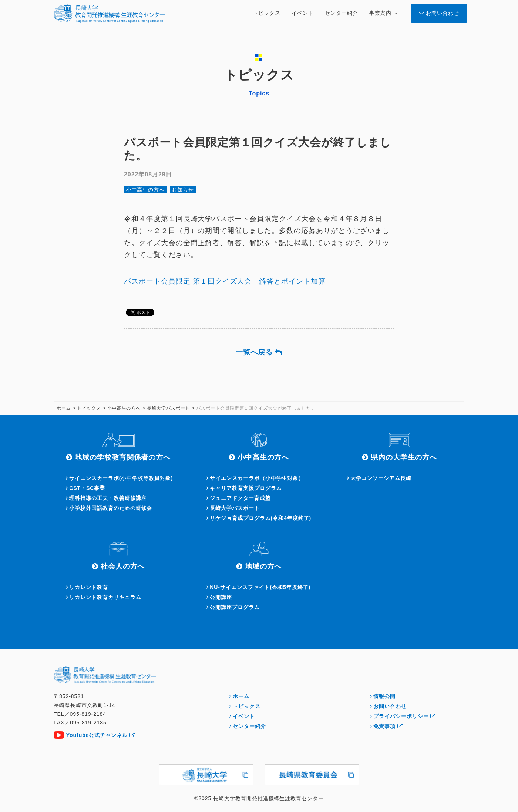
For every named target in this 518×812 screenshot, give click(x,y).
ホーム (241, 696)
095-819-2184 (88, 714)
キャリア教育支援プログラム (246, 488)
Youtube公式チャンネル (101, 735)
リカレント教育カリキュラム (105, 597)
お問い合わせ (390, 706)
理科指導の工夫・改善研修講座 (108, 498)
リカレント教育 (89, 587)
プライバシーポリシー (405, 716)
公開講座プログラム (235, 607)
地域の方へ (263, 566)
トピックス (247, 706)
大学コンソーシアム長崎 (381, 478)
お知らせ (183, 190)
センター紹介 (249, 726)
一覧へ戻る (259, 352)
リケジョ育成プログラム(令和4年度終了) (260, 518)
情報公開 (384, 696)
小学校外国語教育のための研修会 (111, 508)
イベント (244, 716)
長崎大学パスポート (235, 508)
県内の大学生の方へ (404, 457)
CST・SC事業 (87, 488)
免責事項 (388, 726)
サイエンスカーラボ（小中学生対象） (257, 478)
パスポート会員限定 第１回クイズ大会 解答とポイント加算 (225, 281)
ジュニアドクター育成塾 (240, 498)
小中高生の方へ (146, 190)
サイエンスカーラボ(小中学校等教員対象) (121, 478)
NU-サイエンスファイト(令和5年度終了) (260, 587)
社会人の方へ (123, 566)
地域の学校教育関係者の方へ (123, 457)
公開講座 (221, 597)
